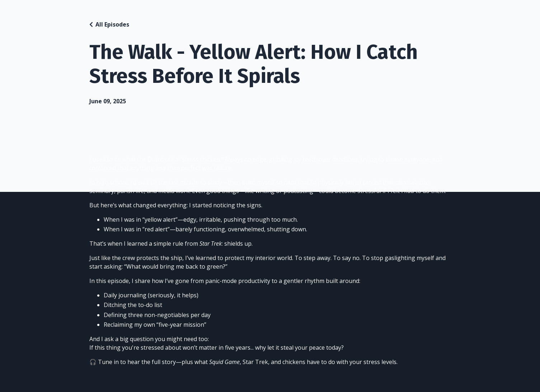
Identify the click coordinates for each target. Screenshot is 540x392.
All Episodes (112, 24)
